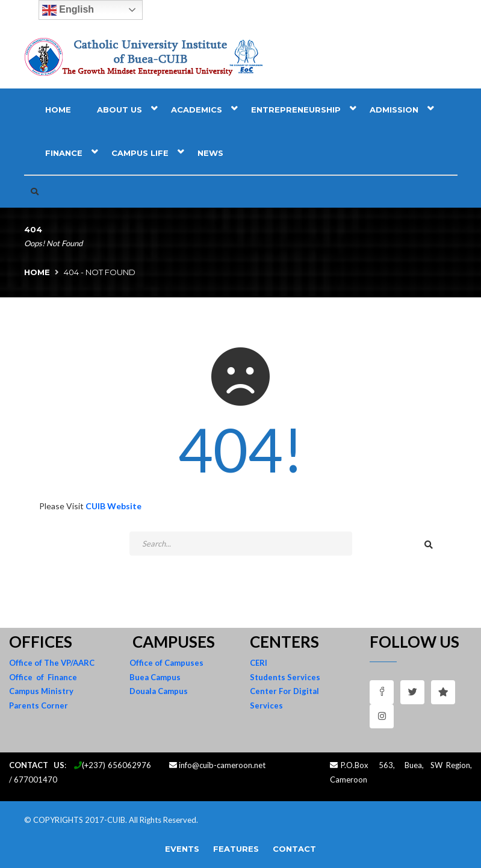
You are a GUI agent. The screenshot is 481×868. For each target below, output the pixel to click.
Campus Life (140, 153)
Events (182, 849)
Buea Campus (155, 677)
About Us (119, 110)
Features (236, 849)
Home (58, 110)
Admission (394, 110)
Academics (197, 110)
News (210, 153)
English (68, 10)
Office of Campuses (166, 663)
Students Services (285, 677)
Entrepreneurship (296, 110)
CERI (259, 663)
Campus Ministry (41, 691)
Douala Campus (159, 691)
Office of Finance (43, 677)
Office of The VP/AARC (52, 663)
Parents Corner (39, 705)
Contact (294, 849)
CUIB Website (113, 506)
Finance (64, 153)
